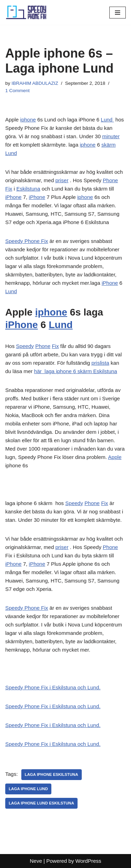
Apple (115, 457)
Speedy (25, 346)
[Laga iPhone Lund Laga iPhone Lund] (26, 12)
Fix (9, 189)
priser (62, 180)
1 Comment (17, 91)
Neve (36, 861)
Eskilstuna (28, 189)
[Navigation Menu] (118, 13)
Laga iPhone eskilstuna (52, 774)
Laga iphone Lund (28, 789)
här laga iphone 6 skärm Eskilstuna (76, 371)
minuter (111, 136)
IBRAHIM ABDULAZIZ (35, 83)
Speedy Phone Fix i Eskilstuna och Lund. (53, 687)
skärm (108, 145)
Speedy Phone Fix (27, 241)
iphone (28, 120)
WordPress (88, 861)
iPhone (13, 197)
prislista (100, 363)
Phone (110, 180)
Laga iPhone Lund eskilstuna (41, 803)
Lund (108, 120)
